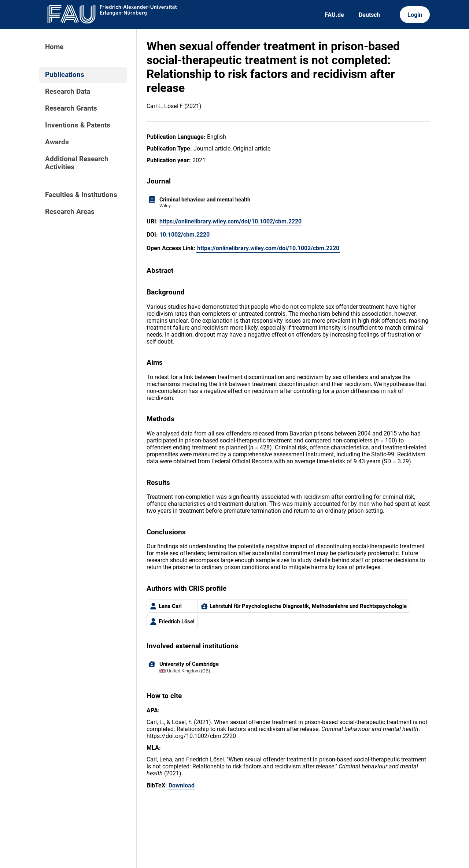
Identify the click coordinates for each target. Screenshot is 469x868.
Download (182, 785)
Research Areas (70, 212)
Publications (65, 75)
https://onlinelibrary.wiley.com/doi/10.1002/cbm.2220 (230, 221)
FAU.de (334, 15)
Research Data (68, 92)
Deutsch (369, 15)
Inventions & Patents (78, 125)
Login (415, 15)
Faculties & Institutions (81, 195)
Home (54, 47)
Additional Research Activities (77, 163)
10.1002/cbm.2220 (184, 235)
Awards (57, 142)
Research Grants (71, 108)
